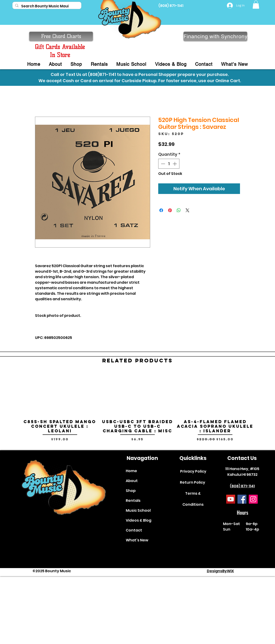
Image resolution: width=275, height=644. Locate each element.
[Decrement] (162, 164)
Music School (138, 510)
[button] (256, 5)
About (132, 481)
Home (131, 471)
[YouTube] (231, 499)
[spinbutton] (169, 164)
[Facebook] (242, 499)
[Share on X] (187, 210)
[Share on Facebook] (161, 210)
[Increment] (175, 164)
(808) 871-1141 (171, 6)
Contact (134, 530)
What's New (137, 540)
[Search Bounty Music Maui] (46, 6)
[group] (137, 409)
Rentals (133, 501)
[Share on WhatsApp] (179, 210)
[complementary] (242, 619)
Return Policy (193, 482)
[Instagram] (253, 499)
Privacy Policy (193, 471)
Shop (131, 491)
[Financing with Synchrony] (215, 36)
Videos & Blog (139, 520)
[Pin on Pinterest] (170, 210)
